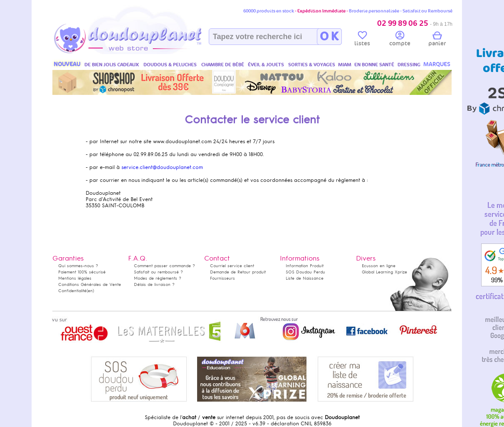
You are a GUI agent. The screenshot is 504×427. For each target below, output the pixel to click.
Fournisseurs (222, 278)
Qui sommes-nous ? (78, 266)
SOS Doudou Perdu (305, 272)
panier (437, 40)
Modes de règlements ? (158, 278)
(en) (90, 291)
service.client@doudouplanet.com (162, 167)
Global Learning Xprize (384, 272)
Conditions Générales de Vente (90, 284)
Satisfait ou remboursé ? (158, 272)
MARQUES (437, 64)
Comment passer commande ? (164, 266)
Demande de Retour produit (238, 272)
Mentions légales (75, 278)
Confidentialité (72, 291)
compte (400, 40)
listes (362, 40)
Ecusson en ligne (379, 266)
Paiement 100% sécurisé (82, 272)
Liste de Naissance (305, 278)
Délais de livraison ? (154, 284)
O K (329, 37)
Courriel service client (232, 266)
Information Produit (305, 266)
